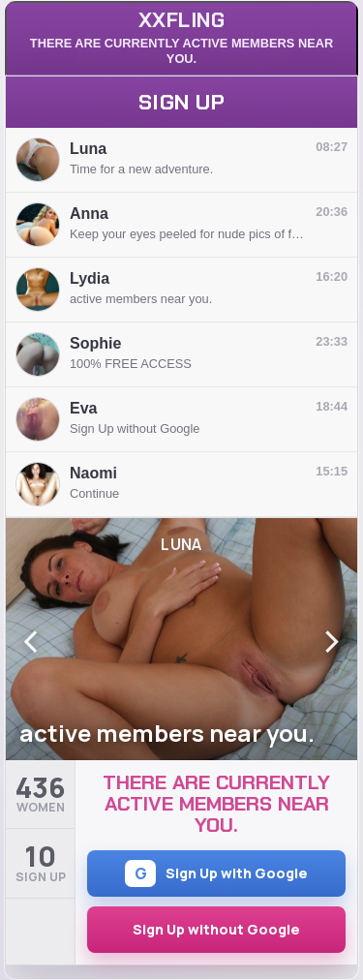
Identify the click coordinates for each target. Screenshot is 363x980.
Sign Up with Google (216, 873)
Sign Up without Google (216, 929)
